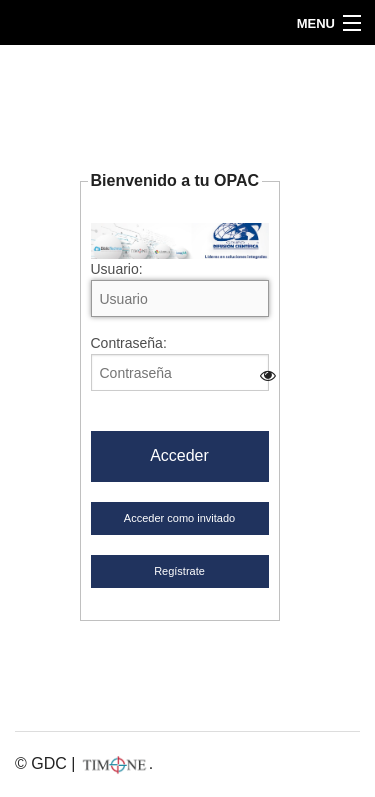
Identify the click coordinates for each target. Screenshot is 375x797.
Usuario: (180, 289)
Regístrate (179, 571)
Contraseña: (180, 363)
